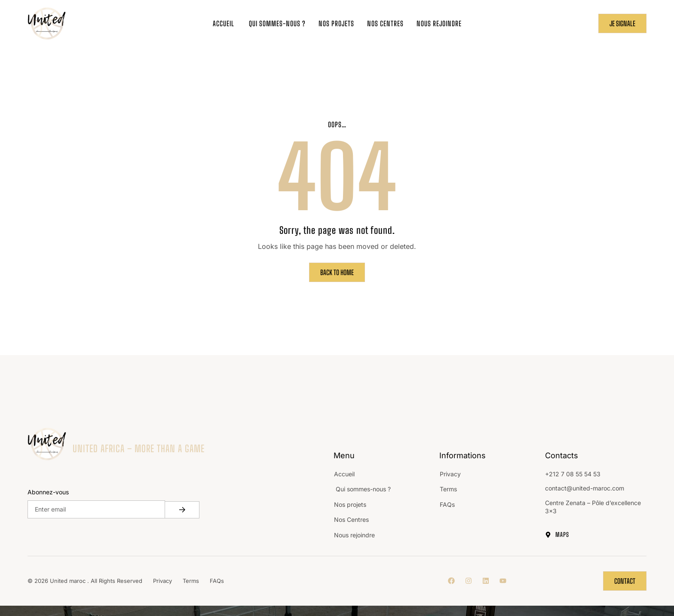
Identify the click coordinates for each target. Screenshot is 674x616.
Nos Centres (385, 23)
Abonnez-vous (48, 492)
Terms (448, 489)
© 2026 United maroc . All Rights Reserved (85, 581)
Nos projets (336, 23)
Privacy (450, 474)
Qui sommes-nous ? (276, 23)
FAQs (447, 504)
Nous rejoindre (439, 23)
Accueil (224, 23)
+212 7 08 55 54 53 (573, 474)
